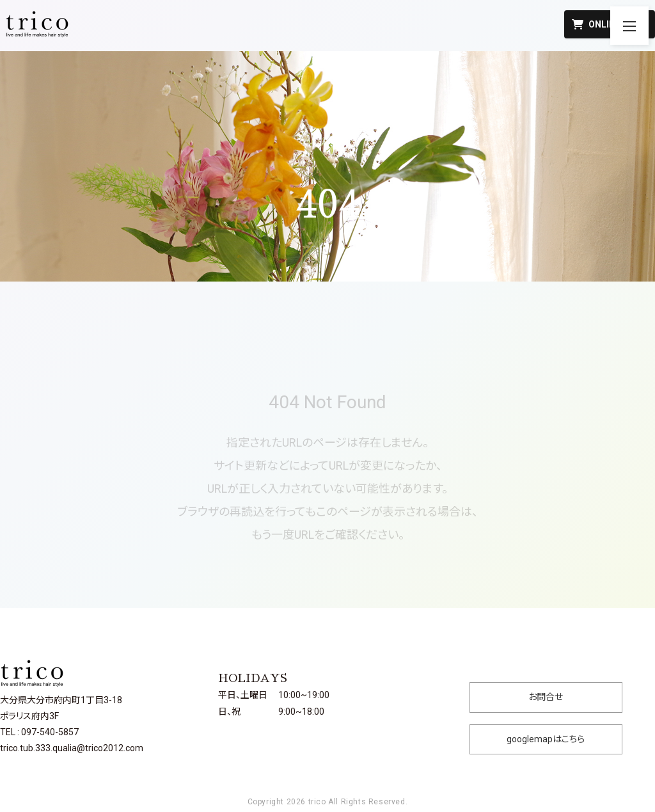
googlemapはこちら (546, 739)
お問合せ (546, 697)
